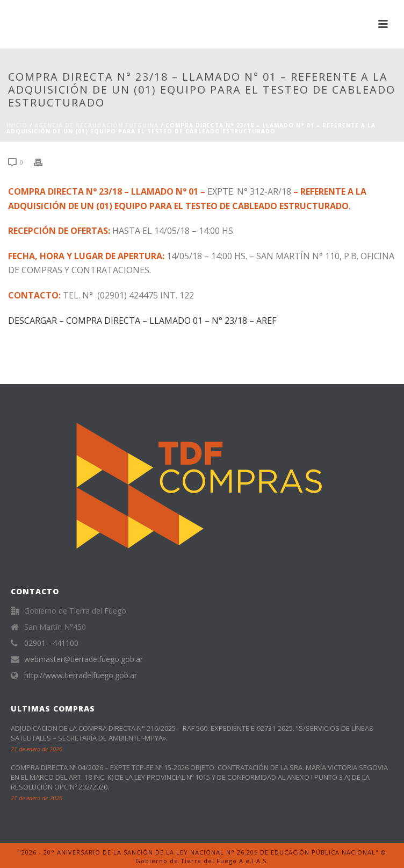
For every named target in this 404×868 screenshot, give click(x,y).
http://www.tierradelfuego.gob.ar (81, 675)
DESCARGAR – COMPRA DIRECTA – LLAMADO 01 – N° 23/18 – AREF (142, 321)
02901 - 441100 (51, 643)
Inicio (17, 125)
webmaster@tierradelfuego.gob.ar (84, 659)
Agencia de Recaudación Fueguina (96, 125)
